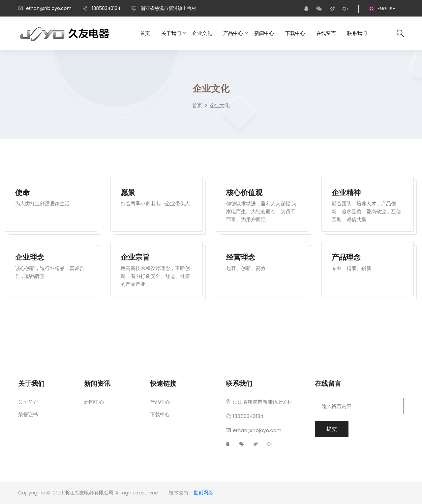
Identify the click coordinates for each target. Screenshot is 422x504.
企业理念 (30, 258)
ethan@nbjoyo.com (49, 8)
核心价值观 (244, 193)
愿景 (128, 193)
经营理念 (241, 258)
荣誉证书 (28, 414)
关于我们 (171, 33)
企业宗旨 (135, 258)
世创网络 (203, 493)
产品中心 (233, 33)
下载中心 (295, 33)
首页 (145, 33)
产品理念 (346, 258)
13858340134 (245, 416)
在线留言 (326, 33)
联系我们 (357, 33)
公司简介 (28, 402)
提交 (332, 429)
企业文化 (202, 33)
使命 (22, 193)
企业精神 (346, 193)
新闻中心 (264, 33)
